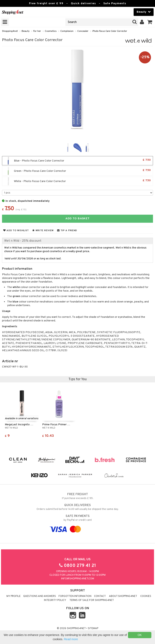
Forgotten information (75, 596)
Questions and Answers (40, 596)
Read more (71, 639)
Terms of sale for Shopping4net (92, 600)
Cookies (146, 596)
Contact (100, 596)
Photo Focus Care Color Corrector (110, 31)
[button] (150, 22)
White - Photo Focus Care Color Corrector (77, 181)
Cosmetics (51, 31)
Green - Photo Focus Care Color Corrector (77, 171)
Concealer (83, 31)
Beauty (26, 31)
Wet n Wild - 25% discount (23, 241)
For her (37, 31)
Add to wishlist (16, 231)
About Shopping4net (123, 596)
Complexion (67, 31)
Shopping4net (10, 31)
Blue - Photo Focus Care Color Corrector (77, 161)
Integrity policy (55, 600)
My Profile (14, 596)
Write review (43, 231)
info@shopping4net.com (78, 579)
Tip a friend (67, 231)
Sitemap (93, 628)
